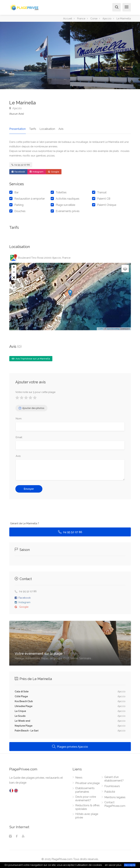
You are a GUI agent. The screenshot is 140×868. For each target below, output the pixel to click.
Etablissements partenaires (85, 790)
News (79, 777)
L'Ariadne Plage (24, 706)
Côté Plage (21, 696)
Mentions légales (115, 797)
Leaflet (100, 329)
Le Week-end (22, 721)
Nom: (19, 418)
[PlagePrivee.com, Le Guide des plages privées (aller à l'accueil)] (24, 7)
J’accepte (130, 865)
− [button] (14, 272)
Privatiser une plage (87, 783)
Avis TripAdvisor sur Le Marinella (31, 358)
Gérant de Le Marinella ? (25, 523)
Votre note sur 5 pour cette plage (35, 392)
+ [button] (14, 267)
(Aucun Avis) (17, 114)
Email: (19, 437)
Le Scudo (20, 716)
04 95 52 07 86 (21, 165)
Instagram (37, 172)
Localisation (47, 129)
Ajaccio (16, 108)
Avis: (18, 456)
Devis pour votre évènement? (86, 798)
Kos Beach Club (24, 701)
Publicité (110, 792)
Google (54, 172)
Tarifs (32, 129)
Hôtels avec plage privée (87, 816)
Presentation (17, 129)
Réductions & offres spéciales (87, 807)
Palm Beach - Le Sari (27, 730)
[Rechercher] (116, 8)
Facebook (18, 172)
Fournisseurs (112, 786)
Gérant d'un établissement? (114, 779)
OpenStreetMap (113, 329)
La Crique (20, 711)
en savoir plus (113, 865)
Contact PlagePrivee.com (115, 804)
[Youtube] (23, 836)
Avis (60, 129)
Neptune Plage (24, 726)
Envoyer (29, 489)
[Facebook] (17, 836)
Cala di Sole (22, 691)
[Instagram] (10, 836)
